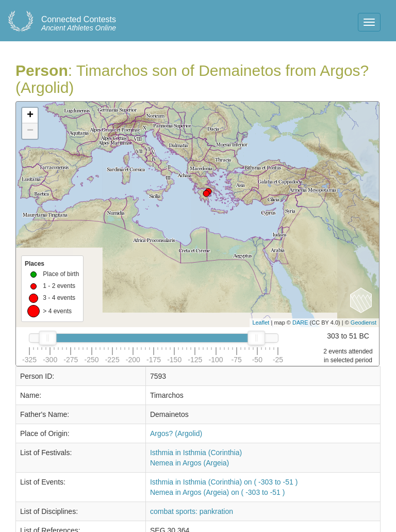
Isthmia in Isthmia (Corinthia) (196, 453)
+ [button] (30, 116)
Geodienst (364, 323)
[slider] (47, 338)
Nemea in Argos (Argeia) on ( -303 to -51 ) (217, 492)
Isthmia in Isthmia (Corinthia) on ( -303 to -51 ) (224, 482)
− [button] (30, 131)
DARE (300, 323)
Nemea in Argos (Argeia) (189, 463)
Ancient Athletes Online (79, 24)
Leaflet (261, 323)
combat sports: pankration (192, 511)
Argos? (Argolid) (176, 433)
